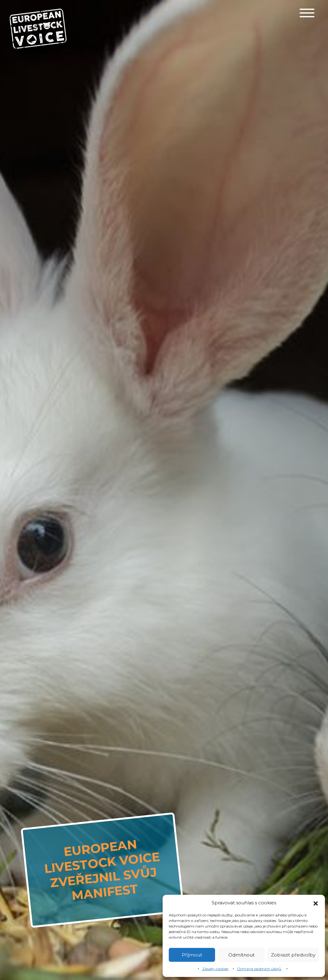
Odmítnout (241, 955)
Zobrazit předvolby (293, 955)
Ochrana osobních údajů (259, 969)
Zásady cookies (215, 969)
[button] (316, 903)
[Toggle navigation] (307, 13)
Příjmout (192, 955)
